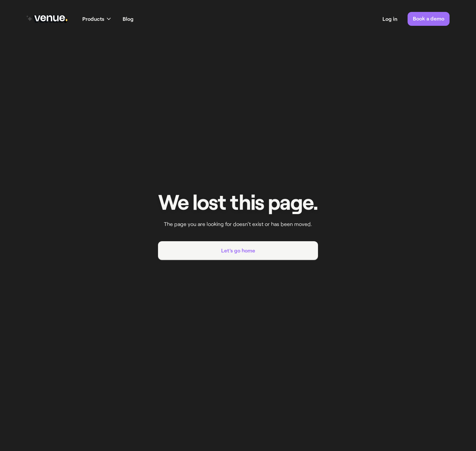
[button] (97, 19)
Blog (128, 19)
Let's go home (238, 250)
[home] (47, 19)
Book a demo (429, 18)
